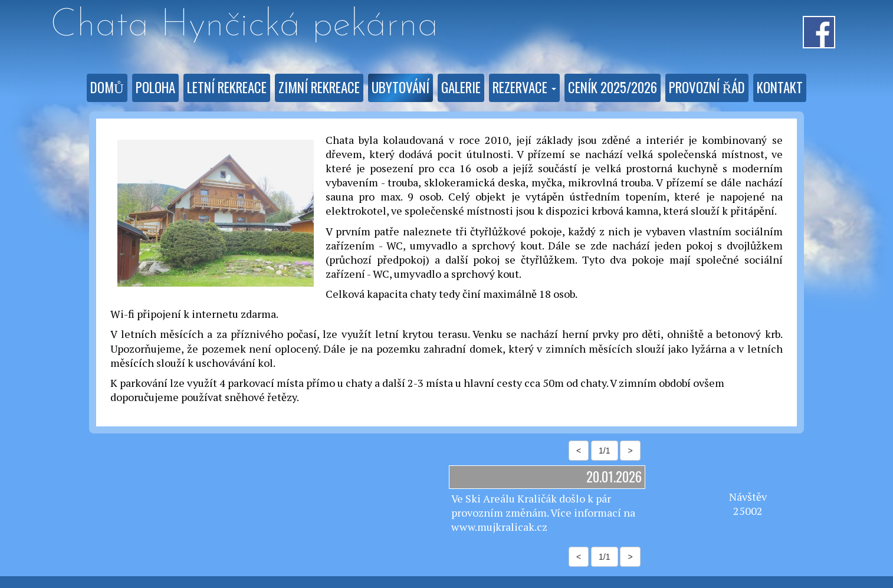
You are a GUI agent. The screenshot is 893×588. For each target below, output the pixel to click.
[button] (524, 88)
